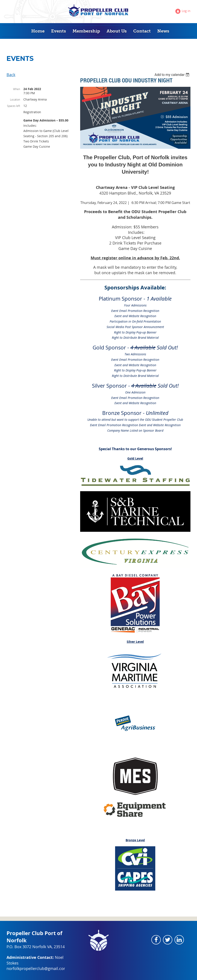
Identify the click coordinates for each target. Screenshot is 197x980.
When (17, 89)
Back (11, 75)
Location (15, 99)
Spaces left (14, 106)
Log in (186, 11)
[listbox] (172, 75)
